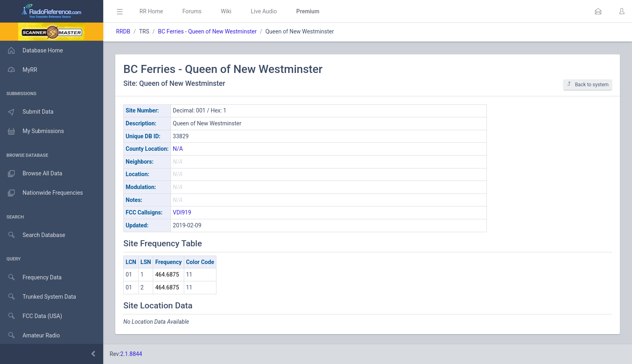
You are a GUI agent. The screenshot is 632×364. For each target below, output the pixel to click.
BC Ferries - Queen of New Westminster (207, 31)
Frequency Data (31, 278)
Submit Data (27, 112)
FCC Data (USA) (31, 316)
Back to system (588, 84)
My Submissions (32, 131)
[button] (598, 11)
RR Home (151, 11)
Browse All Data (31, 174)
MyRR (19, 70)
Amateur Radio (30, 336)
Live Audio (264, 11)
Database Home (31, 50)
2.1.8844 (131, 354)
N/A (178, 149)
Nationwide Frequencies (42, 193)
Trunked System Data (38, 297)
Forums (192, 11)
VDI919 (182, 212)
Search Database (33, 235)
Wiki (226, 11)
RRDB (123, 31)
